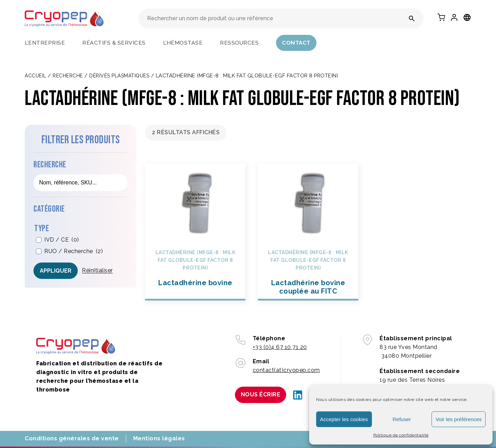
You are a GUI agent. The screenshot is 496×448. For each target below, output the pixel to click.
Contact (296, 43)
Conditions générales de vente (72, 438)
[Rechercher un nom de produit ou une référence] (412, 18)
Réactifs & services (114, 43)
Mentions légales (159, 438)
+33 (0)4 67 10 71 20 (280, 347)
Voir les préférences (459, 419)
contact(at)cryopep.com (286, 370)
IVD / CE (62, 240)
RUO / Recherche (74, 252)
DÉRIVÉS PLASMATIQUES (119, 76)
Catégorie (49, 209)
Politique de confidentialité (401, 435)
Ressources (239, 43)
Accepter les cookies (344, 419)
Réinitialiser (97, 270)
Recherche (68, 76)
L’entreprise (45, 43)
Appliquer (56, 271)
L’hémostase (183, 43)
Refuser (402, 419)
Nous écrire (261, 394)
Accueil (36, 76)
